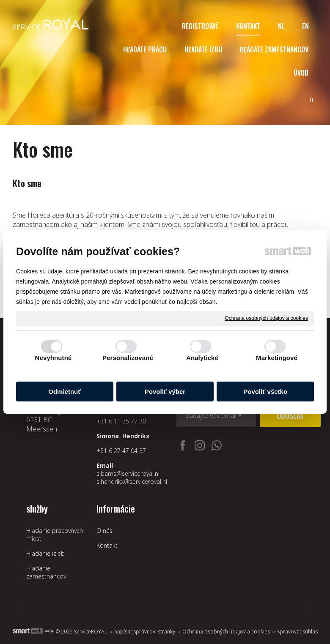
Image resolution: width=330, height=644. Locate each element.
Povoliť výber (165, 392)
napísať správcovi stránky (145, 632)
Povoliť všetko (265, 392)
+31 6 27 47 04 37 (121, 451)
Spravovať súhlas (297, 632)
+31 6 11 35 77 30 (121, 421)
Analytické (202, 358)
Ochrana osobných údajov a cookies (266, 318)
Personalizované (128, 358)
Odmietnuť (65, 392)
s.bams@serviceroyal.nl (128, 473)
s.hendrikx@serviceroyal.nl (132, 482)
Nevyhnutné (54, 358)
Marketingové (277, 358)
